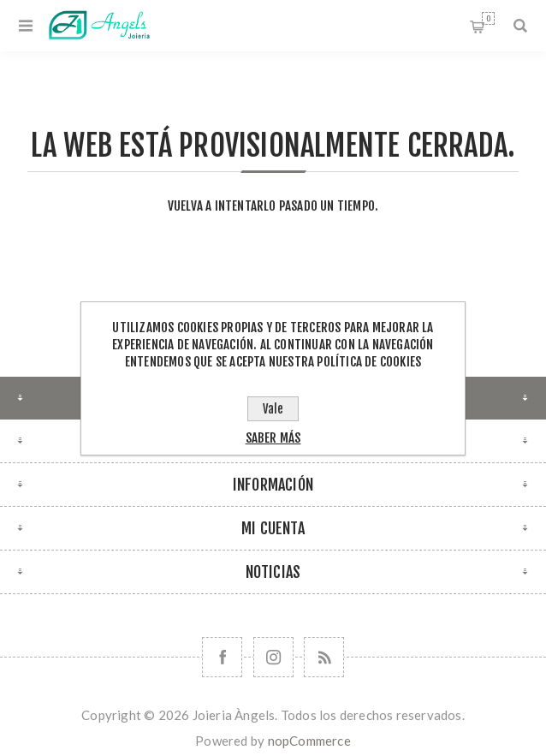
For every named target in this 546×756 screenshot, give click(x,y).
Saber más (273, 438)
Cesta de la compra (488, 18)
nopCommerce (309, 741)
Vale (273, 409)
